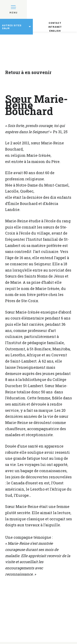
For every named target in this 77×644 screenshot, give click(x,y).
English (55, 31)
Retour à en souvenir (28, 72)
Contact (55, 23)
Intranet (55, 27)
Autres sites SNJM (12, 27)
